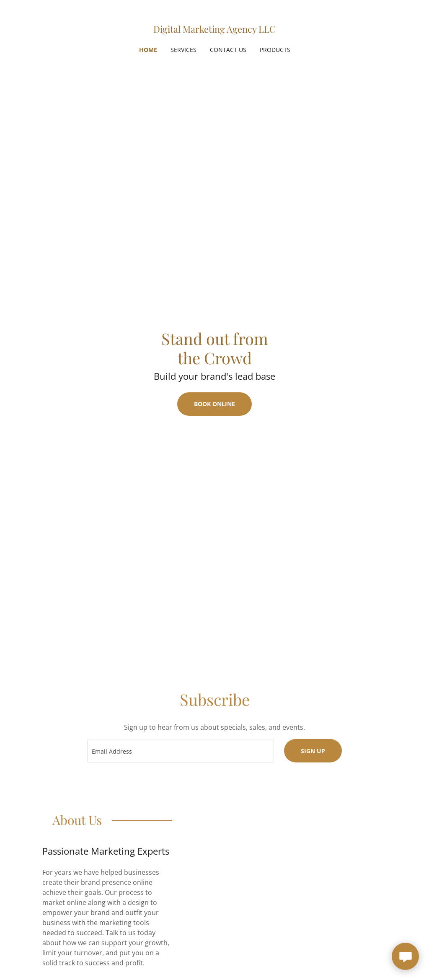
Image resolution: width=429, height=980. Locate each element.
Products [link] (275, 50)
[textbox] (181, 751)
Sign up (313, 751)
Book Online (214, 404)
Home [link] (148, 50)
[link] (214, 30)
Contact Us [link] (228, 50)
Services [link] (183, 50)
